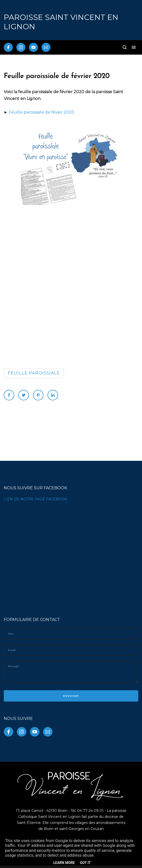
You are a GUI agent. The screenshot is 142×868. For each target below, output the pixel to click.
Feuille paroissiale (34, 373)
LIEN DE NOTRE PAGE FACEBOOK (35, 499)
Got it (85, 863)
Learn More (64, 863)
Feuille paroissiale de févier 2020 (41, 112)
